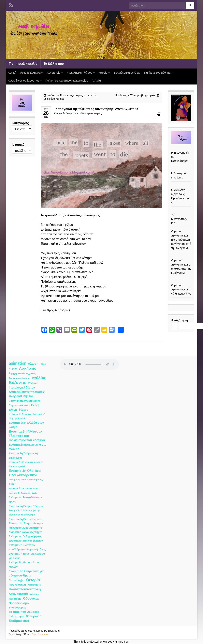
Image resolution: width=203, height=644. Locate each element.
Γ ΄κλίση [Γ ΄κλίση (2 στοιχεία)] (33, 383)
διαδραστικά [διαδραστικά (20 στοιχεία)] (19, 621)
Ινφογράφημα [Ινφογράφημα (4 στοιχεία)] (17, 585)
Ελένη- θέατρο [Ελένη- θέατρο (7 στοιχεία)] (19, 410)
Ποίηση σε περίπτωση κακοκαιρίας (67, 80)
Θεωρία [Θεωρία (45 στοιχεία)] (33, 580)
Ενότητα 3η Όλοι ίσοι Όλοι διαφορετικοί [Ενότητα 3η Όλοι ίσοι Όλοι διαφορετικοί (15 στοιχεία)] (25, 473)
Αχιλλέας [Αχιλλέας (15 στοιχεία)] (39, 378)
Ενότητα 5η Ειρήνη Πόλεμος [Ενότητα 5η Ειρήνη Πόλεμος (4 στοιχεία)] (26, 506)
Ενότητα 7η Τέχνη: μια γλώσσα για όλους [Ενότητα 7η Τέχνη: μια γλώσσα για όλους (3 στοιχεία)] (27, 556)
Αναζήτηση (180, 320)
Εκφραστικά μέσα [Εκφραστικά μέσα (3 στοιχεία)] (19, 405)
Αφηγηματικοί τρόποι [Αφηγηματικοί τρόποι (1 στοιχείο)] (20, 378)
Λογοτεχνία (55, 73)
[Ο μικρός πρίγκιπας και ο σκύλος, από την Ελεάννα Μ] (181, 256)
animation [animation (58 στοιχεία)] (18, 363)
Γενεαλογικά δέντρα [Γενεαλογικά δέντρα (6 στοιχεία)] (22, 387)
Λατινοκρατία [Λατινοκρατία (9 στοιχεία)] (18, 594)
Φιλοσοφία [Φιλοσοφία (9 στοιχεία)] (17, 616)
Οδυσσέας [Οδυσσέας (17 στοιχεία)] (31, 598)
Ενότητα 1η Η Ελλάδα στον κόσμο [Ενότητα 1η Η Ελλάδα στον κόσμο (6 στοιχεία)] (26, 425)
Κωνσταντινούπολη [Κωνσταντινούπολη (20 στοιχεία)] (25, 589)
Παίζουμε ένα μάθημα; (159, 73)
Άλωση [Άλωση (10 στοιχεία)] (33, 363)
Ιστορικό (18, 144)
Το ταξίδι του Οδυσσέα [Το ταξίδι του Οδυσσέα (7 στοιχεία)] (24, 612)
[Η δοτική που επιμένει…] (181, 169)
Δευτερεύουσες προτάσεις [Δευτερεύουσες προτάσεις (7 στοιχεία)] (27, 392)
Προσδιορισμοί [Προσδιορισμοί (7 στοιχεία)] (19, 603)
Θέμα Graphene (40, 634)
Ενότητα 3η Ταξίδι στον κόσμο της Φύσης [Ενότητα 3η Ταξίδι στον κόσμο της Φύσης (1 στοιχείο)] (26, 482)
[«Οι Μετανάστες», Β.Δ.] (181, 211)
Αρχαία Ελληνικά (31, 73)
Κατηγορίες (20, 123)
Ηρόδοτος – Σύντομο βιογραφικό (135, 95)
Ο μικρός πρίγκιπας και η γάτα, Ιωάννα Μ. (181, 289)
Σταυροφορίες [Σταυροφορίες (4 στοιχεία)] (18, 607)
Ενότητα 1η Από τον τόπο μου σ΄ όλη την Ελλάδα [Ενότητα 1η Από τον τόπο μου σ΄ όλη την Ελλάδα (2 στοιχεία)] (27, 416)
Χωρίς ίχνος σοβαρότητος (25, 80)
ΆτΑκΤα (96, 80)
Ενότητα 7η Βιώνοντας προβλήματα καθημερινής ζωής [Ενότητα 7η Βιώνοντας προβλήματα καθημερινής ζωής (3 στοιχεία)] (27, 547)
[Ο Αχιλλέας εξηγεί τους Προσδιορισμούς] (181, 186)
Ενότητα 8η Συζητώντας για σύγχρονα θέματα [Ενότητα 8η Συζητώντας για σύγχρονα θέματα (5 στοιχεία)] (26, 573)
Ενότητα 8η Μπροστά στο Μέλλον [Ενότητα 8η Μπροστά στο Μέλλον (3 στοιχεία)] (24, 565)
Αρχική (12, 73)
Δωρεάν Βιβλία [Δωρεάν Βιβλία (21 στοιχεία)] (21, 396)
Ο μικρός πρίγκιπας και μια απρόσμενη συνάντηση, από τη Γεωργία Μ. (181, 240)
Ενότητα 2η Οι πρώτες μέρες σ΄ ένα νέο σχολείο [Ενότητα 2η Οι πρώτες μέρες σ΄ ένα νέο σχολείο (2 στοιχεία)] (26, 464)
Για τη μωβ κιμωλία (23, 63)
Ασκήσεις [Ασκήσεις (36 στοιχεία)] (27, 368)
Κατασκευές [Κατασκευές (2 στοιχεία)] (34, 585)
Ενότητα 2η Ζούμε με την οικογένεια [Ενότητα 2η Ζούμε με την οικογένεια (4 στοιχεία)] (24, 455)
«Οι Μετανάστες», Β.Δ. (179, 219)
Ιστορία (104, 73)
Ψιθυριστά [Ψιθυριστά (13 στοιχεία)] (34, 616)
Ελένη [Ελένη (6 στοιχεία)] (35, 405)
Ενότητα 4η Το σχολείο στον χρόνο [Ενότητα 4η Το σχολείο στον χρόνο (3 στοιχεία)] (25, 499)
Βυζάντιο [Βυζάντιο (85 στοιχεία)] (18, 382)
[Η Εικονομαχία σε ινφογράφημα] (181, 148)
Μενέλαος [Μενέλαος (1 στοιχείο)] (34, 594)
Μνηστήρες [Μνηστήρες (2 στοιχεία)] (15, 599)
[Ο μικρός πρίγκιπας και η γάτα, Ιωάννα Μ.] (181, 281)
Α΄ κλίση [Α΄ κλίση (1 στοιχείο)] (13, 369)
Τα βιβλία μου (54, 63)
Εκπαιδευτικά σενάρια (127, 73)
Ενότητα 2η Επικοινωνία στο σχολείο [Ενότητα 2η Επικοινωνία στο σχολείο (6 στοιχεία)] (28, 447)
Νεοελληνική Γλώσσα (81, 73)
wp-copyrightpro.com (116, 642)
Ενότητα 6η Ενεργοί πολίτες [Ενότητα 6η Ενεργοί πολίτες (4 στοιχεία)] (26, 519)
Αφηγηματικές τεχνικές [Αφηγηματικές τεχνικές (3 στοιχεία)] (22, 373)
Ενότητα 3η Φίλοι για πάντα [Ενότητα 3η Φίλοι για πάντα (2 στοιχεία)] (24, 488)
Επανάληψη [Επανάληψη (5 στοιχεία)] (17, 580)
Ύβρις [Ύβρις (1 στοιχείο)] (43, 364)
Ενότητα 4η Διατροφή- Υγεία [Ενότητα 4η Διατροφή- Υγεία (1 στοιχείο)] (23, 493)
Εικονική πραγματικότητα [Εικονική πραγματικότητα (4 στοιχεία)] (25, 401)
